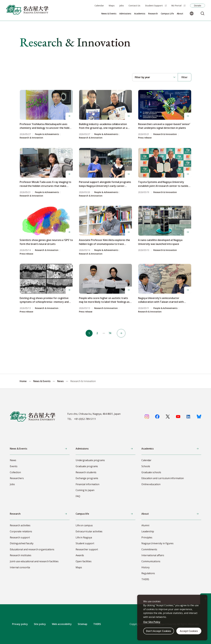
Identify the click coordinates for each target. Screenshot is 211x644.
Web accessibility (62, 624)
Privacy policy (20, 624)
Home (23, 381)
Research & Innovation (31, 138)
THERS (97, 624)
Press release (145, 138)
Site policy (40, 624)
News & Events (42, 381)
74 (110, 333)
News (60, 381)
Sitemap (83, 624)
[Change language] (192, 13)
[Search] (203, 13)
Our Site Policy (152, 622)
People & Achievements (47, 134)
